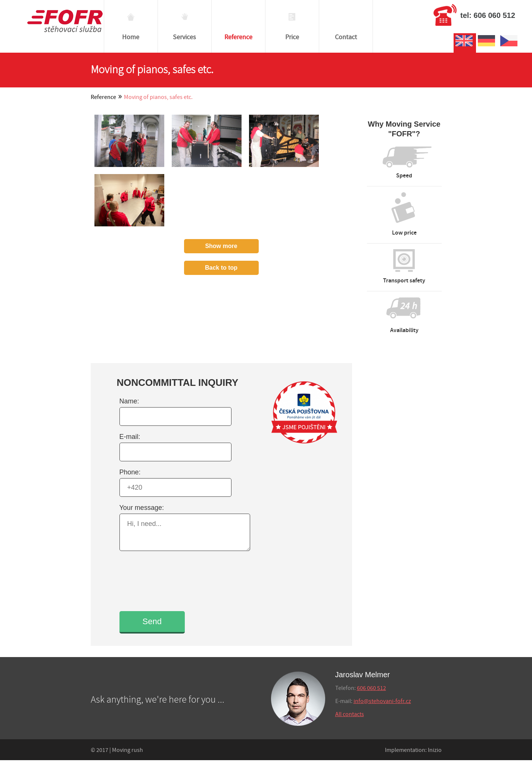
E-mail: (130, 437)
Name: (129, 401)
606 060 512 (371, 688)
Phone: (130, 472)
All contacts (350, 714)
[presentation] (175, 580)
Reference (103, 97)
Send (152, 621)
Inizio (435, 750)
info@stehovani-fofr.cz (382, 701)
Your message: (142, 508)
